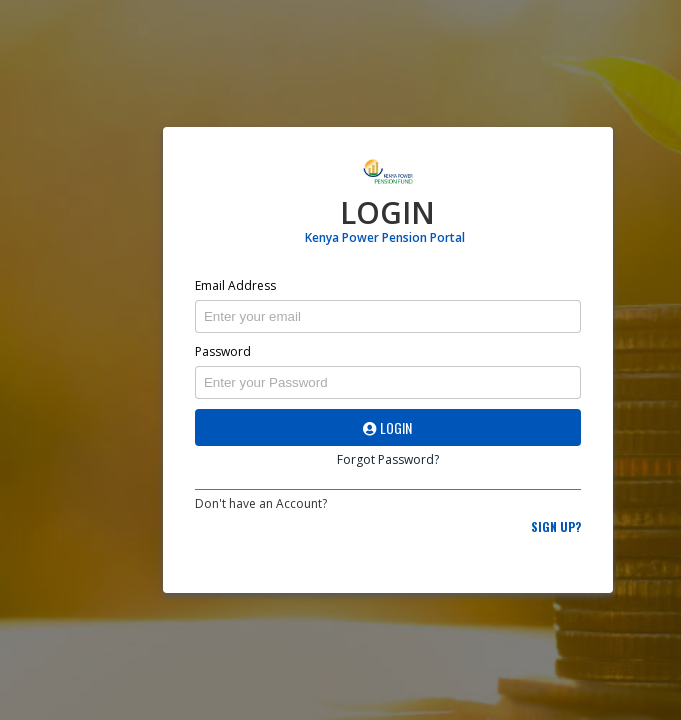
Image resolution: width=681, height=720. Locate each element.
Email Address (235, 285)
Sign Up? (556, 526)
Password (223, 351)
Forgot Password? (388, 459)
